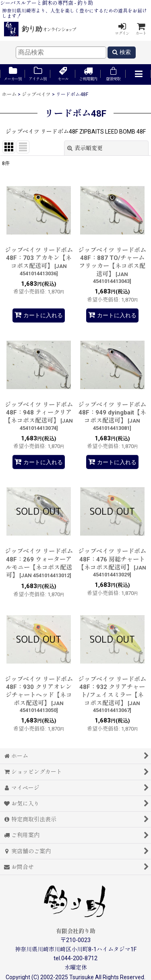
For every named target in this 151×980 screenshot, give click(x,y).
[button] (138, 74)
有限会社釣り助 (76, 931)
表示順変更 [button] (85, 148)
